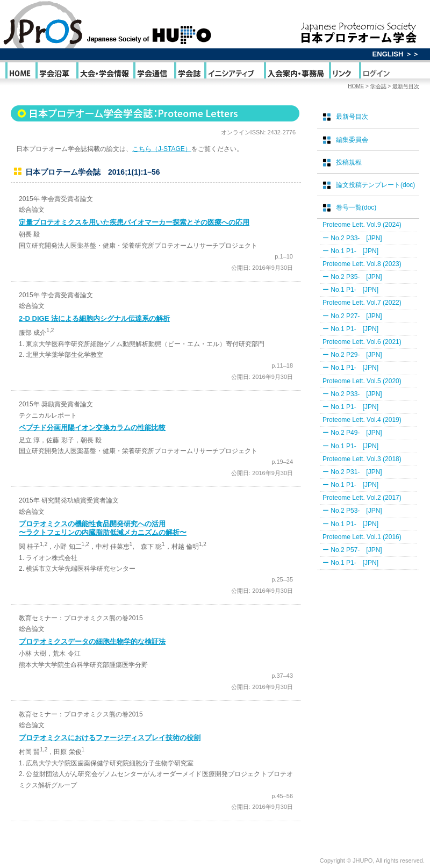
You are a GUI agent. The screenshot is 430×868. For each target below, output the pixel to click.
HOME (20, 73)
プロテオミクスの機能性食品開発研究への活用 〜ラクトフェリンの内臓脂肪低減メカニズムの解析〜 (103, 528)
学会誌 (188, 73)
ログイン (376, 73)
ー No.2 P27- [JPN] (352, 316)
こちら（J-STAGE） (162, 149)
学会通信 (153, 73)
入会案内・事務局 (296, 73)
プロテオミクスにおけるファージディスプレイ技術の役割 (110, 738)
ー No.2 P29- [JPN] (352, 355)
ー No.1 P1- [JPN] (350, 251)
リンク (343, 73)
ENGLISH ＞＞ (396, 54)
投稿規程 (349, 162)
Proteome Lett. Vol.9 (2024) (362, 225)
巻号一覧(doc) (356, 207)
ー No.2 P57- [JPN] (352, 550)
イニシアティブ (233, 73)
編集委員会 (352, 140)
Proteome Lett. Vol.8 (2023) (362, 264)
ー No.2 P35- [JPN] (352, 277)
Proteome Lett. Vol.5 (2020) (362, 381)
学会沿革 (55, 73)
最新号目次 (406, 86)
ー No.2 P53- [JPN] (352, 511)
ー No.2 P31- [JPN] (352, 472)
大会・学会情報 (104, 73)
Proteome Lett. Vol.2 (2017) (362, 498)
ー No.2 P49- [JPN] (352, 433)
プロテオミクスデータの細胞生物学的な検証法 (92, 641)
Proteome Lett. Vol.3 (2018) (362, 459)
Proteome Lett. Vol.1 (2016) (362, 537)
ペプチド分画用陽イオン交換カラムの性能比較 (92, 428)
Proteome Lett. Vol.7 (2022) (362, 303)
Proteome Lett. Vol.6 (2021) (362, 342)
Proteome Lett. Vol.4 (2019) (362, 420)
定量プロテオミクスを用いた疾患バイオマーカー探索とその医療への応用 (134, 222)
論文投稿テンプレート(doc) (375, 185)
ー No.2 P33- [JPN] (352, 238)
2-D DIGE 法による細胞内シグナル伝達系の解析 (94, 318)
